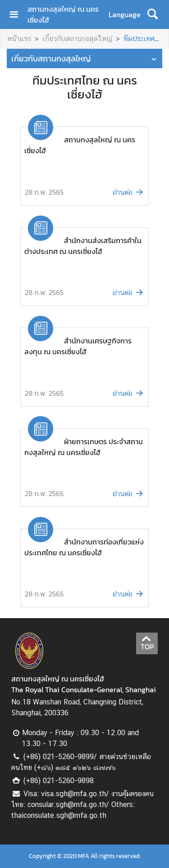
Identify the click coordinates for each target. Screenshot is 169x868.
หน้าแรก (19, 39)
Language (125, 14)
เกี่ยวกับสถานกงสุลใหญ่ (77, 39)
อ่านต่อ (129, 192)
